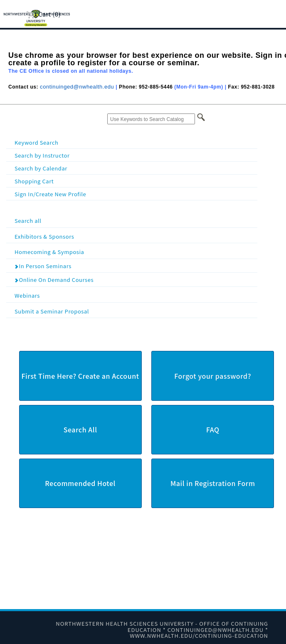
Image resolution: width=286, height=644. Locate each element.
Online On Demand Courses (54, 280)
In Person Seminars (43, 266)
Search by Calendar (41, 168)
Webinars (135, 295)
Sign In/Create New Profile (50, 194)
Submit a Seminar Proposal (135, 311)
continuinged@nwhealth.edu (77, 87)
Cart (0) (43, 14)
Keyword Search (37, 142)
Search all (135, 220)
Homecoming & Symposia (135, 251)
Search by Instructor (42, 155)
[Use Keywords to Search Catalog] (151, 119)
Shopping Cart (34, 181)
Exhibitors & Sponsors (135, 236)
